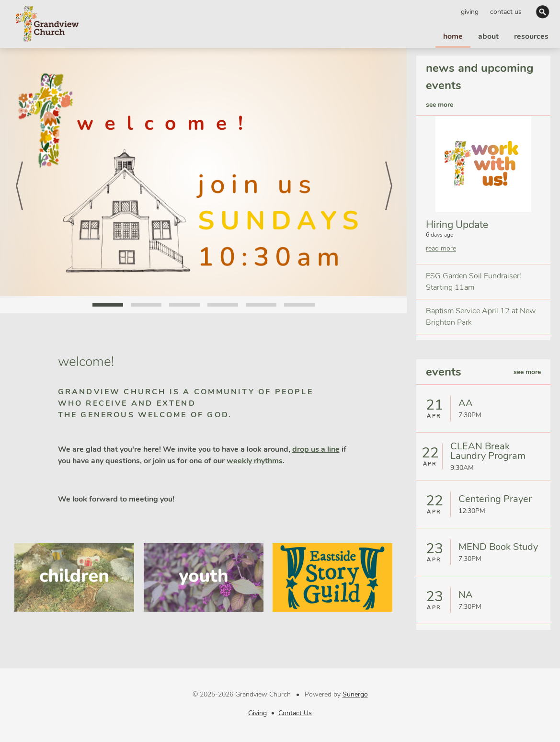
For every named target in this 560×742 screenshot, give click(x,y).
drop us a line (316, 449)
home (453, 36)
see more (440, 105)
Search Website (543, 11)
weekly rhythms (255, 461)
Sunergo (355, 694)
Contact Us (506, 12)
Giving (470, 12)
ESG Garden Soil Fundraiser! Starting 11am (474, 282)
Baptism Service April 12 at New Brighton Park (481, 317)
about (488, 36)
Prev (19, 173)
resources (531, 36)
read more (441, 248)
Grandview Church (47, 24)
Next (388, 173)
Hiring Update (457, 225)
